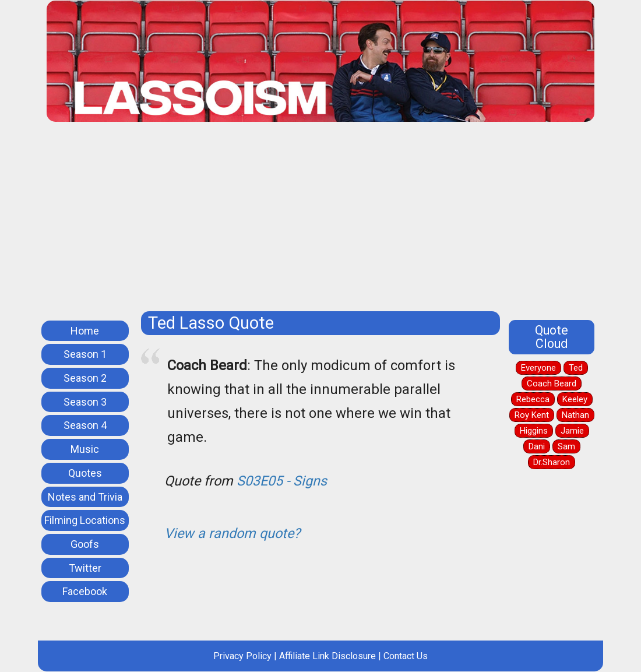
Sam (566, 446)
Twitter (85, 568)
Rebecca (533, 399)
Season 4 (85, 425)
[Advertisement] (320, 221)
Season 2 (85, 378)
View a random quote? (232, 533)
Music (85, 449)
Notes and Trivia (85, 497)
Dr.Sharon (552, 462)
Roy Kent (532, 415)
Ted (576, 368)
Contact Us (406, 656)
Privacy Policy (242, 656)
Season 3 (85, 402)
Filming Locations (85, 520)
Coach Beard (552, 384)
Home (85, 331)
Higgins (534, 431)
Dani (537, 446)
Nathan (575, 415)
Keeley (575, 399)
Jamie (572, 431)
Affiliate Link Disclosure (327, 656)
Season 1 (85, 354)
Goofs (85, 544)
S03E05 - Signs (282, 481)
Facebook (85, 591)
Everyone (538, 368)
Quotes (85, 473)
